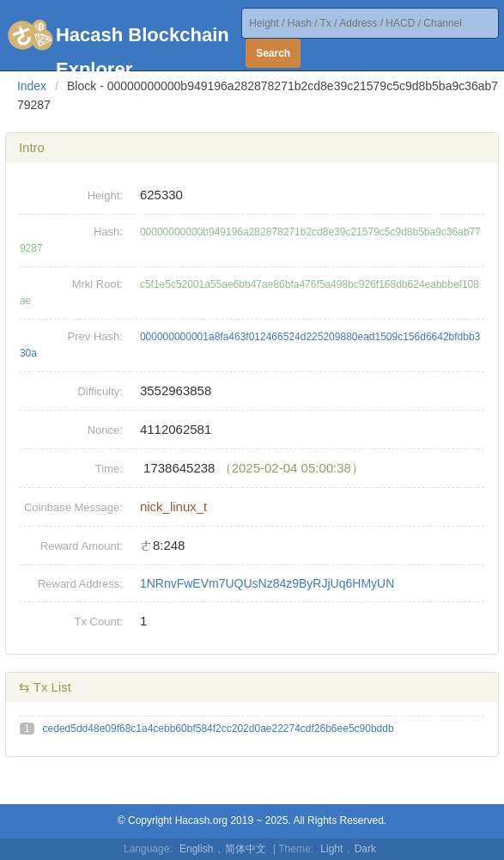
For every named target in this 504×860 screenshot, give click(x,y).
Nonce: (105, 430)
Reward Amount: (82, 546)
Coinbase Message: (73, 507)
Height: (105, 195)
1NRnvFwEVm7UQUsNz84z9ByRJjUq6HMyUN (267, 583)
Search (273, 53)
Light (331, 849)
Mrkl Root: (97, 284)
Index (32, 86)
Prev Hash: (95, 336)
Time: (109, 469)
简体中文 (246, 849)
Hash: (108, 232)
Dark (365, 849)
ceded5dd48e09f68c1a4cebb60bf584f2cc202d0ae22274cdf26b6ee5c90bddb (219, 729)
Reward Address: (80, 584)
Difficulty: (100, 391)
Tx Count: (99, 622)
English (196, 849)
